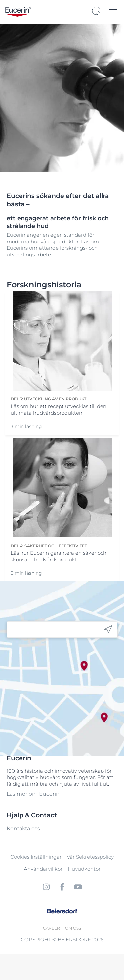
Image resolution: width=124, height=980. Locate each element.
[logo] (18, 12)
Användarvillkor (43, 869)
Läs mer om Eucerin (33, 794)
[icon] (108, 630)
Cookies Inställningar (36, 857)
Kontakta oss (23, 829)
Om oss (73, 928)
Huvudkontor (84, 869)
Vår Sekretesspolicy (90, 857)
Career (51, 928)
